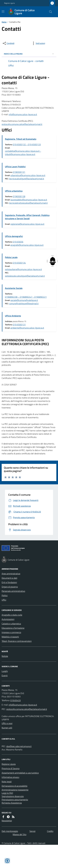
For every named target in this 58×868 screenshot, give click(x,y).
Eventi (5, 675)
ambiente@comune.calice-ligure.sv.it (27, 328)
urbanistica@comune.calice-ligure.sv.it (28, 175)
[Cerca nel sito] (49, 12)
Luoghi (5, 671)
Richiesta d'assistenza (12, 803)
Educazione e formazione (13, 628)
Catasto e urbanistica (11, 624)
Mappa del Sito (19, 834)
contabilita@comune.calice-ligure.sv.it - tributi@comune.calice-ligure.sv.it (23, 153)
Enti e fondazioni (9, 582)
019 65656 (18, 242)
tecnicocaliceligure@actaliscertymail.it (27, 179)
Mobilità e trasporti (10, 637)
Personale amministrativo (13, 591)
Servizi (32, 831)
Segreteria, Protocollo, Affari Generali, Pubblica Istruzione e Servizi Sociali (27, 217)
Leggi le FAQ (7, 793)
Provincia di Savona (11, 768)
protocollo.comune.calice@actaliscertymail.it (22, 124)
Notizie (5, 656)
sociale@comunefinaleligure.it (24, 300)
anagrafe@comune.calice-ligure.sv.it (27, 245)
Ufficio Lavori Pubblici (15, 167)
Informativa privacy (10, 777)
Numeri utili (7, 728)
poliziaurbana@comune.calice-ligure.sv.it (23, 269)
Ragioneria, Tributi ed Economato (21, 139)
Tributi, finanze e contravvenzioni (17, 641)
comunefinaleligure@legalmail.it (24, 303)
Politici (5, 595)
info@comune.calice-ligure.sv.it (23, 114)
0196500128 (19, 196)
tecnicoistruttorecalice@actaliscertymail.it (28, 203)
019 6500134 (19, 263)
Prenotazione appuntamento (15, 800)
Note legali (7, 782)
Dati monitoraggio (10, 831)
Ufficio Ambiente (13, 316)
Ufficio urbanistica (14, 191)
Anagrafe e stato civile (12, 615)
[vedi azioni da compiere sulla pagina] (38, 43)
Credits (50, 831)
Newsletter (7, 821)
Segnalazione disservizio (13, 796)
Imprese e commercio (11, 632)
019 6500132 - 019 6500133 (27, 144)
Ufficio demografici (14, 236)
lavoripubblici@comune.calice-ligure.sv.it (29, 200)
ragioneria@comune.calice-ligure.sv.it (27, 224)
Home (4, 22)
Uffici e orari (7, 723)
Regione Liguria (9, 3)
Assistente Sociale (14, 288)
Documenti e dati (9, 578)
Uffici (4, 600)
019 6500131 (19, 324)
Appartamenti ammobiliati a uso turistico (20, 773)
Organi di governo (10, 587)
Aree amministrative (11, 574)
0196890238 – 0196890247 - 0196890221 (26, 297)
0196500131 (19, 172)
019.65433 (15, 700)
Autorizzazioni (8, 619)
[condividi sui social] (8, 43)
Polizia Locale (11, 257)
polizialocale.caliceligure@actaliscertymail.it (25, 276)
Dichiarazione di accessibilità (14, 786)
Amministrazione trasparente (15, 790)
